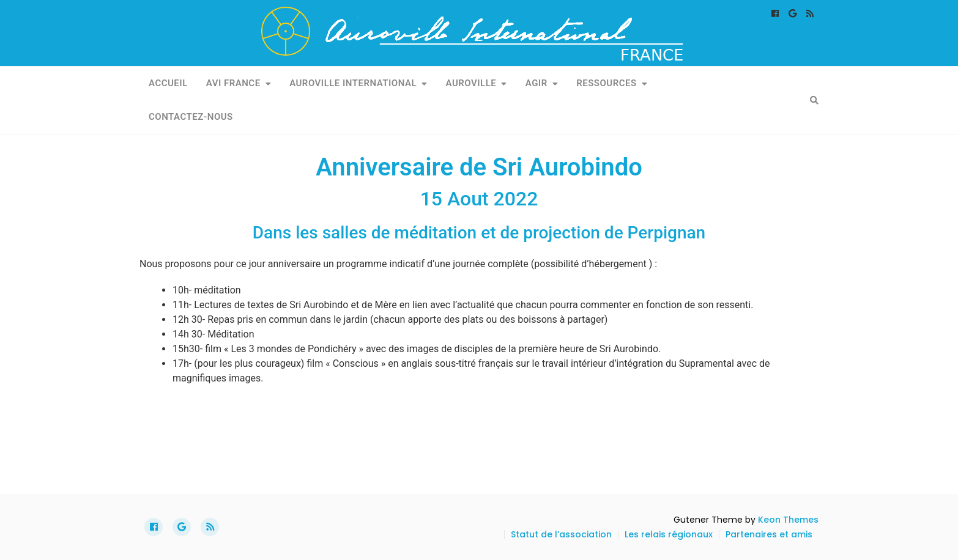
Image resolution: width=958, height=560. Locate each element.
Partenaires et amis (769, 534)
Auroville (471, 83)
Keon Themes (788, 520)
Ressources (606, 83)
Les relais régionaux (669, 534)
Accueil (168, 83)
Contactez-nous (191, 117)
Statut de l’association (561, 534)
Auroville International (353, 83)
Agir (537, 83)
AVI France (233, 83)
